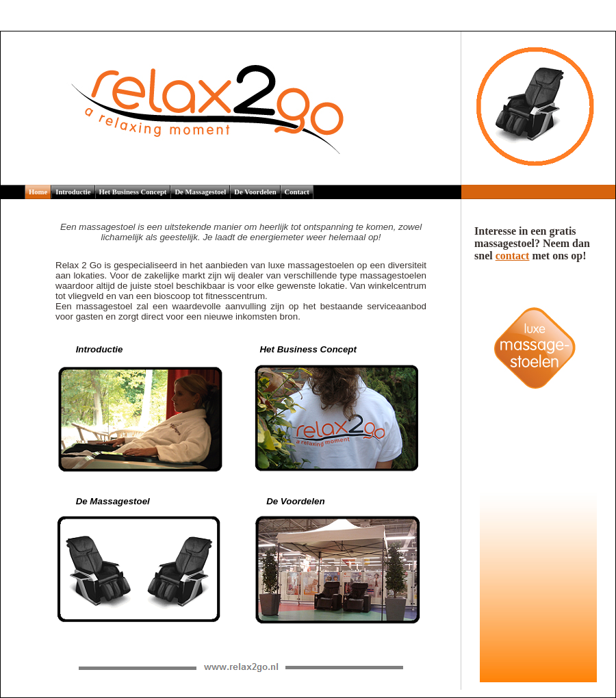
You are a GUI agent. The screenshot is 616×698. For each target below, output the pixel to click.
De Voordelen (255, 192)
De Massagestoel (200, 192)
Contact (297, 192)
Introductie (73, 192)
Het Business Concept (133, 192)
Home (38, 192)
